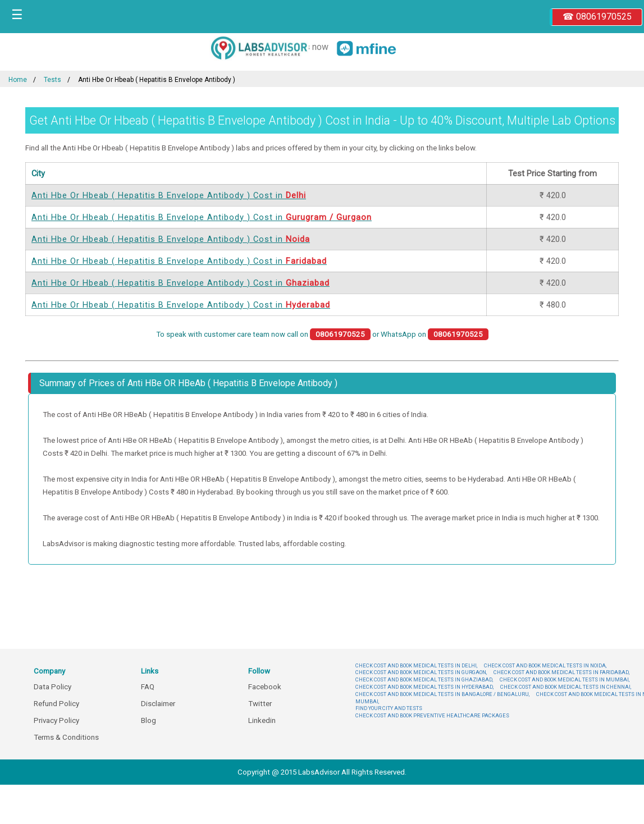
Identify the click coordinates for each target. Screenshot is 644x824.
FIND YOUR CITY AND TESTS (389, 708)
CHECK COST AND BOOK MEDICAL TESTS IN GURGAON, (421, 672)
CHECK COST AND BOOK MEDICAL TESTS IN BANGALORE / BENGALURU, (442, 694)
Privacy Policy (56, 720)
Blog (149, 720)
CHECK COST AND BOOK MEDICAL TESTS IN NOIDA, (545, 665)
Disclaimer (158, 704)
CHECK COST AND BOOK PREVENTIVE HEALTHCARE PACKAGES (432, 715)
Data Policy (52, 687)
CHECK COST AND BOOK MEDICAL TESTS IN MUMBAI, (565, 679)
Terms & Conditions (66, 737)
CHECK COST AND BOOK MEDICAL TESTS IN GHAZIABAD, (424, 679)
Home (18, 80)
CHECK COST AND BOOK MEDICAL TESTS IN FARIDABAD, (561, 672)
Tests (52, 80)
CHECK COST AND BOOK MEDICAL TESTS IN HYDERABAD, (424, 687)
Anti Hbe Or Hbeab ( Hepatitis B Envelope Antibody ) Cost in (169, 195)
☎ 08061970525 (597, 17)
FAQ (148, 687)
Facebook (265, 687)
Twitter (260, 704)
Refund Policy (56, 704)
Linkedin (262, 720)
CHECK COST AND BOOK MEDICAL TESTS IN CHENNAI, (566, 687)
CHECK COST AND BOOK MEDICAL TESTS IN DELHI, (416, 665)
